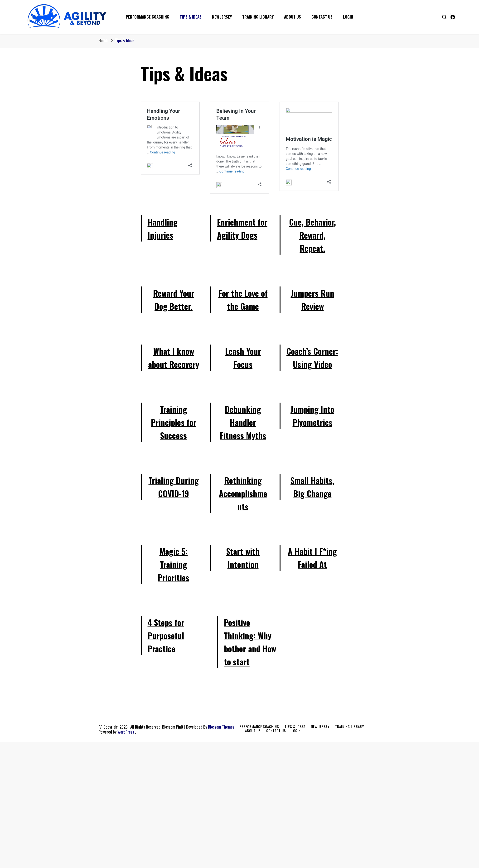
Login (348, 17)
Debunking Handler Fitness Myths (243, 422)
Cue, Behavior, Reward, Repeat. (312, 235)
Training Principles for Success (174, 422)
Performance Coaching (148, 17)
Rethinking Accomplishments (243, 493)
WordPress (126, 732)
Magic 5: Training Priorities (174, 564)
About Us (293, 17)
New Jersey (222, 17)
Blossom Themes (221, 727)
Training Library (258, 17)
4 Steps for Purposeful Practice (166, 635)
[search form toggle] (444, 16)
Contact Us (322, 17)
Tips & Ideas (191, 17)
